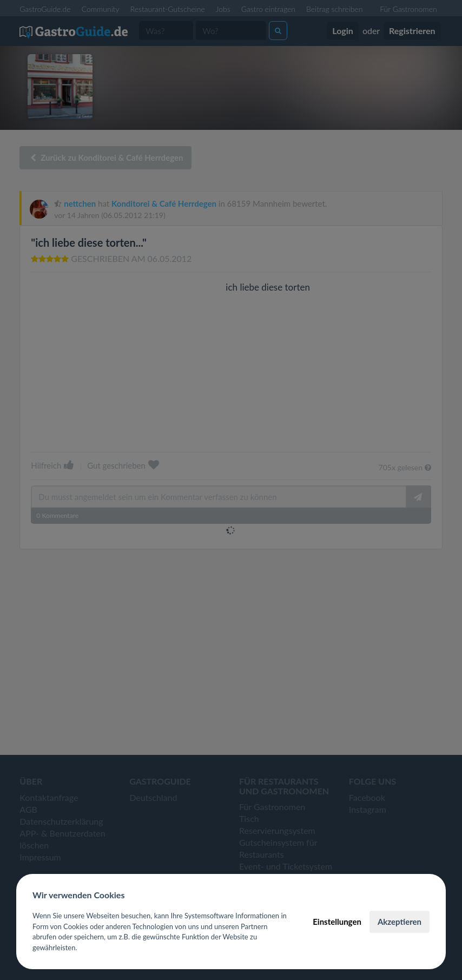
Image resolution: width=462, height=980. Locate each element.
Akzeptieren (400, 922)
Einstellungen (337, 922)
